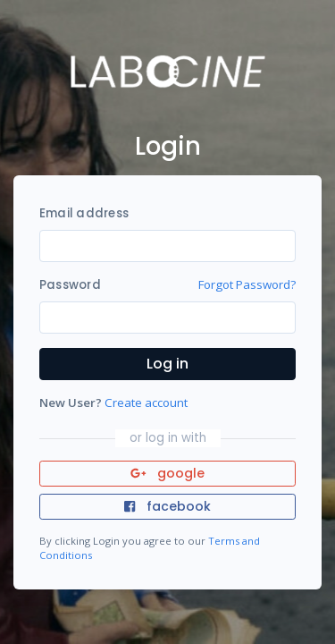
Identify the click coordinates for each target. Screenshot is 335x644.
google (167, 473)
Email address (84, 213)
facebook (167, 506)
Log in (167, 364)
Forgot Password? (247, 284)
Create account (146, 402)
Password (70, 285)
